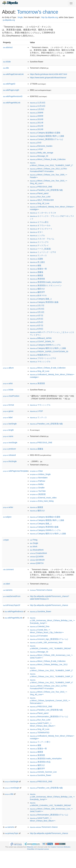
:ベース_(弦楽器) (40, 249)
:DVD (36, 143)
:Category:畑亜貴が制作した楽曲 (47, 136)
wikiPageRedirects (14, 611)
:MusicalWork (37, 550)
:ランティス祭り (40, 742)
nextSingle (10, 443)
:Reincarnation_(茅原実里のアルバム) (49, 717)
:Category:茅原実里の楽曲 (44, 302)
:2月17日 (37, 305)
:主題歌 (36, 259)
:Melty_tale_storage (41, 153)
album (8, 368)
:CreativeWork (38, 553)
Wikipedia (30, 847)
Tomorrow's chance (38, 12)
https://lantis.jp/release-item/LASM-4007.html (48, 74)
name (8, 436)
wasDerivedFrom (12, 596)
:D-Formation (39, 636)
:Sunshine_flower (41, 611)
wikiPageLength (11, 90)
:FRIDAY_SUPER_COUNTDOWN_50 (49, 352)
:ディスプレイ (39, 245)
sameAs (8, 590)
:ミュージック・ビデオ (43, 252)
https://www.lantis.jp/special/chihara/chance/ (48, 78)
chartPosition (11, 396)
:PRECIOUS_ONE (41, 187)
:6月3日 (37, 319)
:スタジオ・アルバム (42, 239)
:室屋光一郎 (38, 269)
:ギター (36, 232)
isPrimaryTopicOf (12, 605)
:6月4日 (37, 322)
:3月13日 (37, 312)
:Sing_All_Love (40, 203)
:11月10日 (38, 103)
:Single (34, 543)
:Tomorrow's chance (41, 590)
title (6, 68)
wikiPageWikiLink (12, 103)
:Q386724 (37, 563)
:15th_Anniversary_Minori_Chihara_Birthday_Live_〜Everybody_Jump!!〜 (52, 621)
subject (7, 517)
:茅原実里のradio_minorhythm (46, 282)
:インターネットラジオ (43, 213)
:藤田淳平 (37, 292)
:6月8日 (37, 329)
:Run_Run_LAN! (40, 197)
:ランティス (38, 255)
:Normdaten (39, 478)
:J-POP (36, 149)
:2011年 (37, 123)
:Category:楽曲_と (41, 299)
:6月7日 (37, 325)
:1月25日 (37, 109)
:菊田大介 (37, 289)
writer (8, 507)
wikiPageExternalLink (13, 74)
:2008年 (37, 113)
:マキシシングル (40, 362)
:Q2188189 (37, 560)
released (9, 455)
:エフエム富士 (39, 222)
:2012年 (37, 126)
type (6, 540)
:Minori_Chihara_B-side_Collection (48, 159)
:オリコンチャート (41, 229)
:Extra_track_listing (42, 501)
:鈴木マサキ (38, 295)
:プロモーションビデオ (43, 358)
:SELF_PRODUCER (42, 200)
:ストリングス (39, 242)
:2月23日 (37, 309)
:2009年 (37, 116)
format (8, 405)
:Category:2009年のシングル (45, 345)
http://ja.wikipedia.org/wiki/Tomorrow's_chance (49, 605)
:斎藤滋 (36, 272)
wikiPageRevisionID (13, 96)
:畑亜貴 (36, 275)
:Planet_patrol (39, 193)
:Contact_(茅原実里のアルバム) (46, 139)
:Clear (36, 471)
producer (9, 449)
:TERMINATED (40, 733)
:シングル (37, 235)
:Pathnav (37, 481)
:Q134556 (37, 557)
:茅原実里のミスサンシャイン (46, 285)
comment (8, 569)
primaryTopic (12, 833)
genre (8, 411)
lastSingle (10, 424)
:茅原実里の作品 (40, 762)
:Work (34, 547)
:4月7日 (37, 315)
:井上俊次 (37, 262)
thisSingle (10, 461)
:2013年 (37, 129)
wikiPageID (9, 84)
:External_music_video (43, 498)
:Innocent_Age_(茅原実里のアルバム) (49, 639)
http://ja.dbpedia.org (49, 17)
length (8, 430)
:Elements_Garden (41, 146)
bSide (7, 62)
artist (8, 383)
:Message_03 (39, 156)
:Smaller (37, 488)
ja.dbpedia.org (9, 20)
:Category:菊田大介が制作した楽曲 (48, 348)
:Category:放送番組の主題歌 (45, 133)
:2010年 (37, 119)
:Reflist (37, 484)
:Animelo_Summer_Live (43, 772)
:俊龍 (35, 265)
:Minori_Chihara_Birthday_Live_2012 (49, 664)
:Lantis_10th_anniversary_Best (46, 642)
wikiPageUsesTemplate (15, 471)
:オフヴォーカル (40, 225)
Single (20, 17)
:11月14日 (38, 106)
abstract (8, 47)
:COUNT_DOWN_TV (42, 342)
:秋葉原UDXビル (40, 355)
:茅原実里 (37, 279)
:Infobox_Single (40, 474)
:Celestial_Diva (40, 626)
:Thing (34, 540)
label (8, 417)
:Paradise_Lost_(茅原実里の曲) (46, 190)
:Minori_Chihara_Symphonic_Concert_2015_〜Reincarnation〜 (50, 701)
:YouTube (38, 491)
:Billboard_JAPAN (41, 338)
